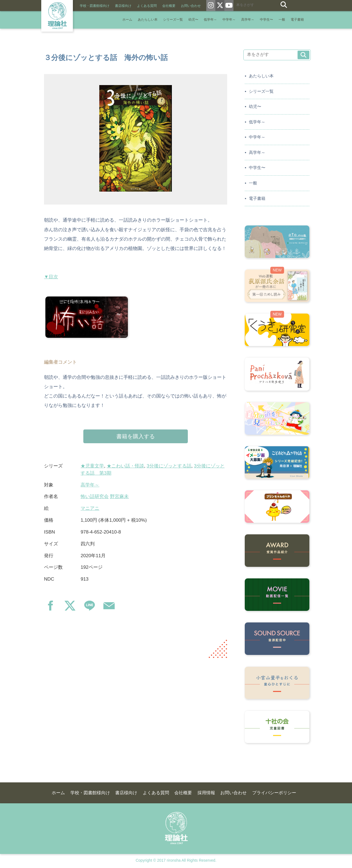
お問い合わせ (191, 6)
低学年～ (210, 20)
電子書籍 (297, 20)
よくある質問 (147, 6)
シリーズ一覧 (173, 20)
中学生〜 (266, 20)
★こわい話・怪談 (125, 466)
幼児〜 (193, 20)
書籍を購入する (136, 436)
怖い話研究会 (95, 496)
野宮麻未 (119, 496)
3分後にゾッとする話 (169, 466)
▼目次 (51, 277)
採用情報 (206, 793)
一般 (282, 20)
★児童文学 (92, 466)
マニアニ (90, 508)
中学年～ (229, 20)
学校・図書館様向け (95, 6)
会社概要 (169, 6)
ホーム (127, 20)
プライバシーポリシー (274, 793)
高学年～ (248, 20)
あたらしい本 (148, 20)
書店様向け (123, 6)
